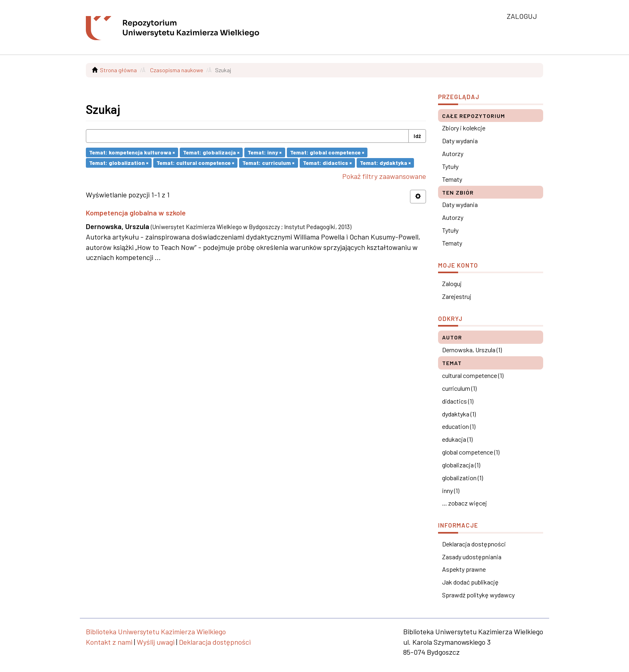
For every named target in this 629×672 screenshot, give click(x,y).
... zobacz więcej (465, 503)
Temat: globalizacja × (211, 152)
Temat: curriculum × (268, 163)
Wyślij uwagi (156, 642)
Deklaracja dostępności (474, 544)
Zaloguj (452, 283)
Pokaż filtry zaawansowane (384, 176)
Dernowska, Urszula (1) (472, 350)
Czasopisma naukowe (177, 70)
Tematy (452, 179)
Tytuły (450, 166)
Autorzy (453, 153)
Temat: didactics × (327, 163)
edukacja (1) (457, 439)
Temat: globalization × (119, 163)
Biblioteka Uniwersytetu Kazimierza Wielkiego (156, 631)
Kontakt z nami (109, 642)
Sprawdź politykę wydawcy (478, 595)
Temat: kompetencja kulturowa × (132, 152)
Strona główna (118, 70)
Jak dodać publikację (470, 582)
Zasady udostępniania (472, 557)
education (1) (459, 426)
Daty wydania (460, 141)
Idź (417, 136)
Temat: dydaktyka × (385, 163)
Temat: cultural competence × (195, 163)
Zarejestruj (457, 296)
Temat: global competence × (327, 152)
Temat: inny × (265, 152)
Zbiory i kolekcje (464, 128)
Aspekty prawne (464, 569)
